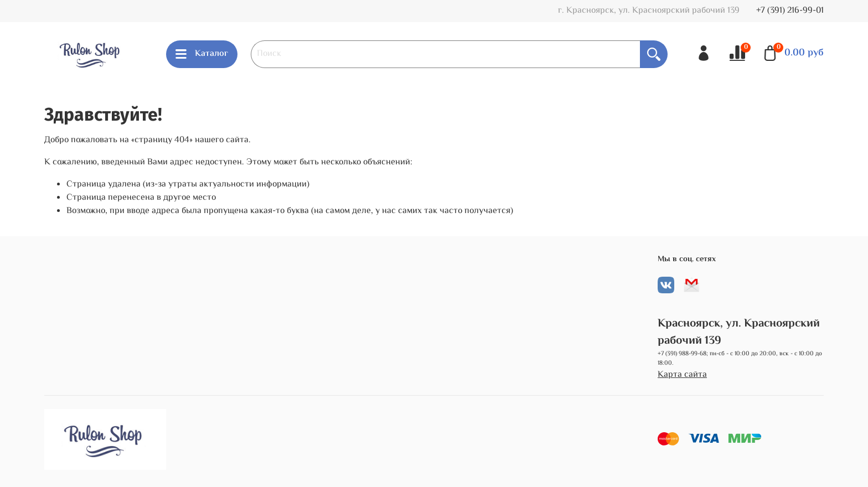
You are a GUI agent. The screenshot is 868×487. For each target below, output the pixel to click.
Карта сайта (682, 375)
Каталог (202, 54)
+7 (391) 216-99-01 (790, 11)
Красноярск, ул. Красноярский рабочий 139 (739, 332)
